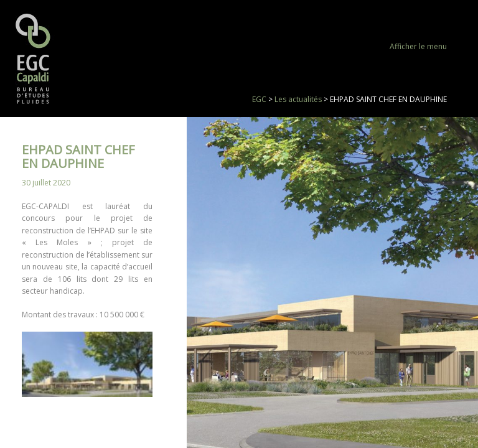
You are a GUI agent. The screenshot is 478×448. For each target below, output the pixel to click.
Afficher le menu (418, 46)
